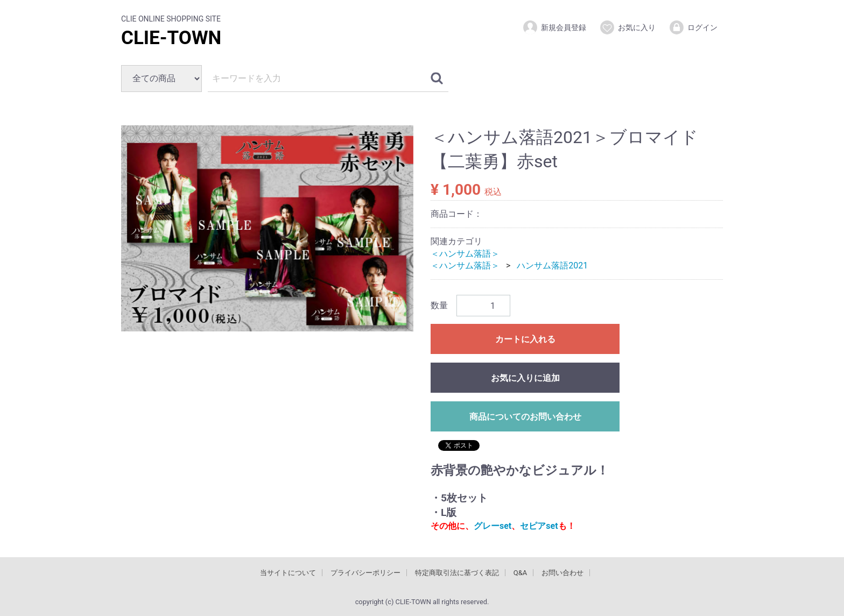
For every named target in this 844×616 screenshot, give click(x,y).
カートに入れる (525, 339)
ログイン (693, 27)
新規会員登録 (554, 27)
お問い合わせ (562, 572)
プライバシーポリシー (365, 572)
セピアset (539, 526)
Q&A (521, 572)
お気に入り (627, 27)
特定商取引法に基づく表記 (457, 572)
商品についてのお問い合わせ (525, 417)
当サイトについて (288, 572)
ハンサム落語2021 (552, 265)
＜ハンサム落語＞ (465, 253)
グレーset (493, 526)
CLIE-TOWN (171, 38)
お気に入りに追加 (525, 378)
